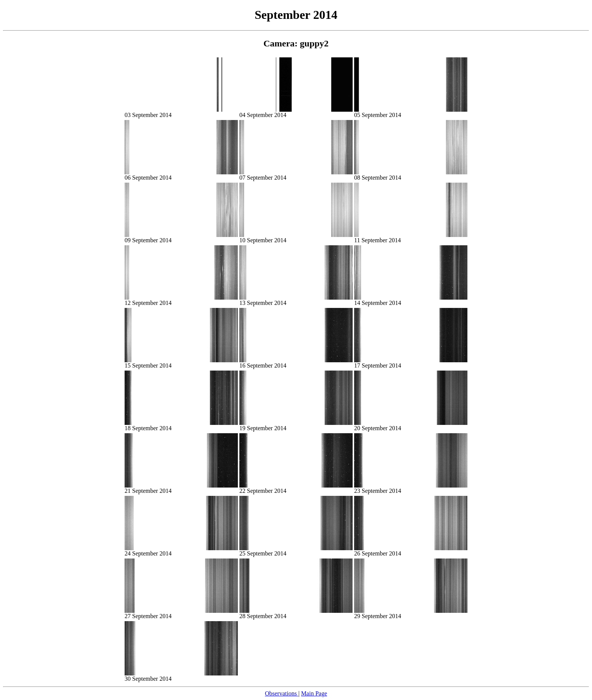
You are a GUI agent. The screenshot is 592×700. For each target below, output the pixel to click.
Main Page (314, 693)
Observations (282, 693)
